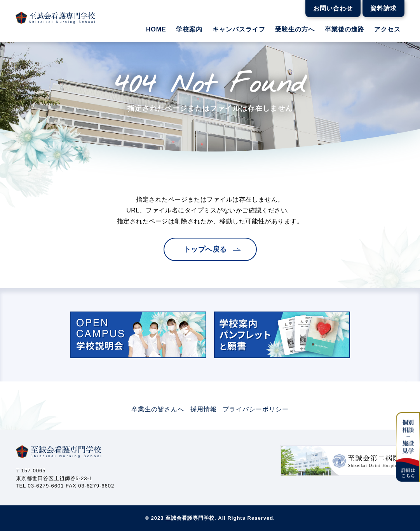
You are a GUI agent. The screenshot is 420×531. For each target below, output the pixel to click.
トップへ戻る (205, 249)
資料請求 (383, 8)
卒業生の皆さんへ (158, 409)
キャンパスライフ (239, 30)
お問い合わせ (333, 8)
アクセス (387, 30)
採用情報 (204, 409)
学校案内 (189, 30)
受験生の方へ (295, 30)
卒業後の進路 (345, 30)
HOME (156, 30)
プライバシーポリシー (256, 409)
